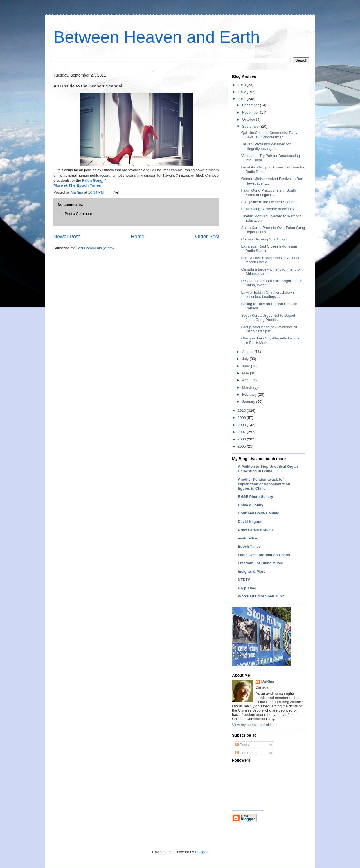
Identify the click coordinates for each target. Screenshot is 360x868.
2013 (242, 85)
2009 (242, 418)
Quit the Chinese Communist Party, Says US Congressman (270, 135)
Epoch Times (249, 546)
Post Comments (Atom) (95, 248)
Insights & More (252, 571)
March (248, 387)
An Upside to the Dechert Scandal (269, 202)
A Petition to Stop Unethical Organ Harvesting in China (268, 469)
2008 (242, 425)
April (246, 380)
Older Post (207, 237)
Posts (242, 745)
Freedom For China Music (260, 563)
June (247, 366)
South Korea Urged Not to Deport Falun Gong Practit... (268, 318)
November (251, 112)
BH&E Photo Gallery (256, 497)
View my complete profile (252, 725)
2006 (242, 439)
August (248, 352)
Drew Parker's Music (256, 530)
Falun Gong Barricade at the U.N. (268, 209)
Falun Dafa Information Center (264, 555)
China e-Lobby (251, 505)
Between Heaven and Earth (157, 37)
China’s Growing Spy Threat (264, 239)
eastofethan (248, 538)
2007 (242, 432)
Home (138, 237)
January (249, 402)
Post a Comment (78, 214)
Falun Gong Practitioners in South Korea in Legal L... (268, 193)
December (251, 105)
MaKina (268, 682)
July (246, 359)
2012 (242, 92)
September (252, 126)
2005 (242, 446)
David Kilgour (250, 522)
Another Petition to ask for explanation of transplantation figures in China (264, 484)
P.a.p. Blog (247, 588)
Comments (246, 753)
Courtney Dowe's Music (258, 513)
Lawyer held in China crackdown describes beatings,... (267, 295)
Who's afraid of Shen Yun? (261, 596)
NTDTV (244, 580)
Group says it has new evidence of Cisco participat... (269, 329)
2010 (242, 411)
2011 (242, 99)
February (250, 394)
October (249, 119)
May (246, 373)
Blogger (201, 852)
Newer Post (67, 237)
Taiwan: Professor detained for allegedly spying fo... (266, 146)
